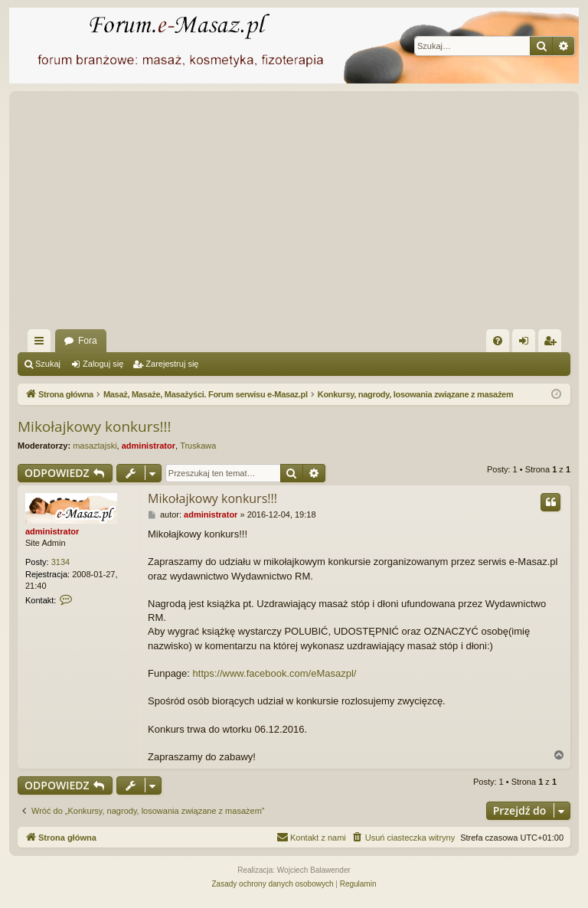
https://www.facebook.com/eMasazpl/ (275, 673)
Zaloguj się (103, 364)
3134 (60, 562)
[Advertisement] (294, 214)
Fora (88, 341)
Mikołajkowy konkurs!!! (95, 426)
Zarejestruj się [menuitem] (553, 344)
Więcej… (42, 344)
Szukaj (48, 364)
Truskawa (198, 446)
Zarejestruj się (172, 364)
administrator (149, 446)
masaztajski (95, 446)
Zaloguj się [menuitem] (527, 344)
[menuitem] (498, 341)
